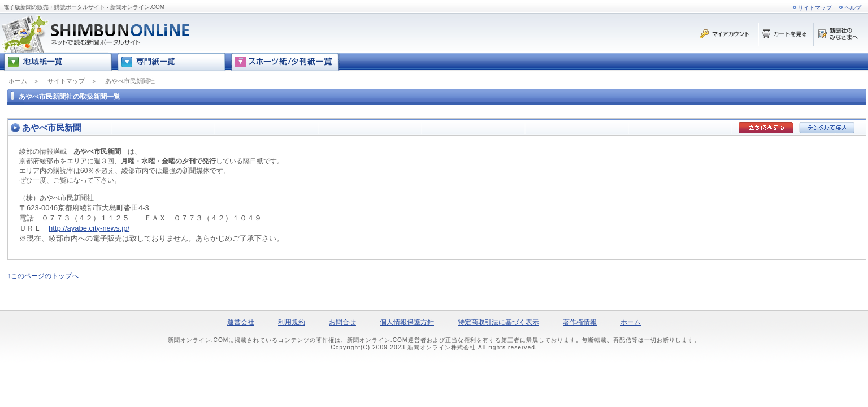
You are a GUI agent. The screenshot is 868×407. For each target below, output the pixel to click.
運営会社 (241, 322)
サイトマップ (815, 8)
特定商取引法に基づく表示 (498, 322)
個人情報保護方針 (407, 322)
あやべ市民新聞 (52, 127)
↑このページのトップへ (43, 276)
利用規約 (292, 322)
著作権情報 (580, 322)
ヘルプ (853, 8)
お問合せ (342, 322)
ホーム (18, 81)
